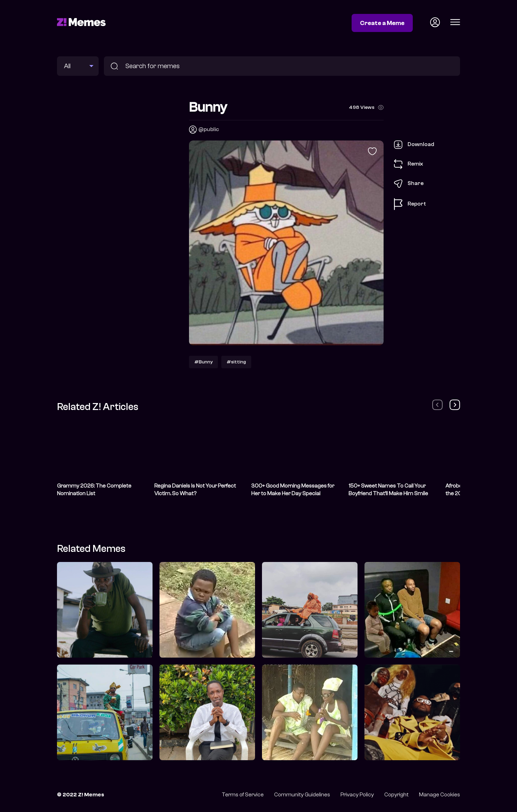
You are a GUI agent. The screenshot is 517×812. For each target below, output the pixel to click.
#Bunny (203, 362)
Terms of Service (243, 795)
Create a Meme (382, 23)
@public (209, 129)
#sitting (236, 362)
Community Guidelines (302, 795)
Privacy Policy (357, 795)
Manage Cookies (440, 795)
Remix (409, 164)
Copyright (396, 795)
